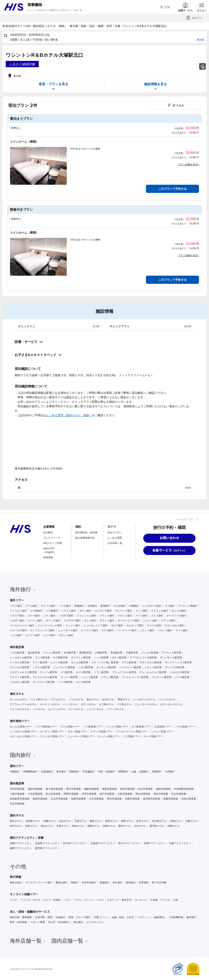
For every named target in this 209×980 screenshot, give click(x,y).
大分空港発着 (96, 799)
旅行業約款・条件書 (86, 533)
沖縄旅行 (15, 772)
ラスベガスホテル (20, 709)
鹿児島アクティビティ (47, 848)
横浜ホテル (96, 821)
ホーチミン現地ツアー (52, 732)
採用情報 (48, 557)
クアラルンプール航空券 (143, 658)
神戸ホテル (16, 826)
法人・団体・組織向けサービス (30, 912)
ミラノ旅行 (49, 616)
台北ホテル (108, 699)
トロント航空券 (153, 667)
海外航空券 (17, 647)
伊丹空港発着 (89, 794)
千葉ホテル (80, 821)
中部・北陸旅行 (107, 772)
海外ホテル (17, 694)
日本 (176, 900)
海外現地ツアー (20, 721)
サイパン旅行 (48, 606)
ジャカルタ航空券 (20, 662)
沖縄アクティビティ (21, 843)
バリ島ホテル (124, 704)
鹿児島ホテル (157, 826)
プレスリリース (52, 538)
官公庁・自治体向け (59, 922)
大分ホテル (140, 826)
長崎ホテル (109, 826)
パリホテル (39, 709)
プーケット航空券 (171, 653)
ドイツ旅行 (142, 616)
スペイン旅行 (35, 621)
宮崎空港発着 (132, 799)
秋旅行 (75, 883)
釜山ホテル (93, 699)
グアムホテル (58, 699)
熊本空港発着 (114, 799)
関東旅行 (74, 772)
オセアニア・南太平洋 (119, 900)
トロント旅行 (147, 630)
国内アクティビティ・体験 (27, 838)
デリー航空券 (40, 662)
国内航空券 (17, 783)
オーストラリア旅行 (129, 621)
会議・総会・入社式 (123, 917)
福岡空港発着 (40, 799)
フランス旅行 (107, 616)
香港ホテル (124, 699)
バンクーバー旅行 (127, 630)
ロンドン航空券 (49, 672)
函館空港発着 (91, 789)
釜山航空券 (34, 653)
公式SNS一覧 (115, 543)
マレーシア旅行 (124, 611)
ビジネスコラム (95, 922)
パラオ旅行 (65, 606)
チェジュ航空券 (52, 653)
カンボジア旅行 (103, 611)
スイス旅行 (157, 616)
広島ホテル (62, 826)
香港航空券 (85, 653)
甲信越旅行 (89, 772)
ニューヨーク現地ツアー (81, 736)
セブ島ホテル (106, 704)
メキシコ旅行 (165, 630)
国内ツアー (17, 766)
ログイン (197, 18)
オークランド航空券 (44, 682)
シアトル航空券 (41, 667)
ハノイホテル (70, 704)
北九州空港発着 (59, 799)
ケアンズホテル (116, 709)
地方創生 (78, 922)
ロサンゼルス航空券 (151, 662)
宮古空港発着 (17, 804)
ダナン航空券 (119, 658)
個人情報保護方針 (85, 538)
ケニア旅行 (49, 635)
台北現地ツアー (163, 727)
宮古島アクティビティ (75, 843)
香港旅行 (105, 606)
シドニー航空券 (89, 677)
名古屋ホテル (159, 821)
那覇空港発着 (171, 799)
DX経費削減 (176, 917)
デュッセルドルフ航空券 (153, 672)
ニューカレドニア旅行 (96, 625)
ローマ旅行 (34, 616)
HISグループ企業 (52, 543)
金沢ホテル (142, 821)
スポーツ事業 (38, 922)
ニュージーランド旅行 (50, 625)
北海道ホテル (33, 821)
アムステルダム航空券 (45, 677)
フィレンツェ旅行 (87, 616)
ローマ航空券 (83, 672)
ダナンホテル (88, 704)
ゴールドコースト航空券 (135, 677)
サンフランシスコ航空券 (178, 662)
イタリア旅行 (17, 616)
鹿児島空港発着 (151, 799)
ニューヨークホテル (146, 704)
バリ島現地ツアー (93, 727)
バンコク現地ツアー (117, 727)
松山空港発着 (179, 794)
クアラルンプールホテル (23, 704)
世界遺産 (144, 883)
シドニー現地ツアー (162, 732)
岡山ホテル (47, 826)
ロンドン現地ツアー (109, 736)
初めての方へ (115, 533)
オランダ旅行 (53, 621)
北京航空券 (116, 653)
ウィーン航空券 (69, 677)
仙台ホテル (65, 821)
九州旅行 (170, 772)
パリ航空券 (67, 672)
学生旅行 (118, 883)
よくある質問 (115, 538)
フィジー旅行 (73, 625)
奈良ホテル (31, 826)
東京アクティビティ (129, 843)
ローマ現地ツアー (153, 736)
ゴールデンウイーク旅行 (39, 883)
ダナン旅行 (85, 611)
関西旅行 (123, 772)
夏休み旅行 (62, 883)
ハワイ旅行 (16, 606)
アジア (13, 900)
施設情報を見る (156, 87)
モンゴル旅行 (179, 611)
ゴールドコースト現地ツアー (132, 732)
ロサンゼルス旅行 (175, 625)
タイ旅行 (170, 606)
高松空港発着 (161, 794)
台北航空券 (70, 653)
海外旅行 (23, 589)
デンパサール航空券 (171, 658)
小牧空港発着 (17, 794)
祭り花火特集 (159, 883)
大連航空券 (132, 653)
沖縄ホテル (173, 826)
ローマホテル (76, 709)
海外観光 (131, 883)
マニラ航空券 (42, 658)
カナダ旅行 (107, 630)
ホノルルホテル (18, 699)
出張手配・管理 (44, 917)
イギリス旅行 (125, 616)
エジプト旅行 (33, 635)
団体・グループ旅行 (80, 917)
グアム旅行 (31, 606)
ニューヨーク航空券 (64, 667)
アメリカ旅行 (154, 625)
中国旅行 (134, 606)
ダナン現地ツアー (78, 732)
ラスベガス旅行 (18, 630)
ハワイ (67, 900)
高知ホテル (78, 826)
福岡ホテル (93, 826)
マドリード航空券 (20, 677)
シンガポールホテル (144, 699)
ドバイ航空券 (65, 682)
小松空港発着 (35, 794)
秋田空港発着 (127, 789)
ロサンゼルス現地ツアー (23, 736)
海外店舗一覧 (28, 941)
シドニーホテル (95, 709)
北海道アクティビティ (103, 843)
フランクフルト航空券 (124, 672)
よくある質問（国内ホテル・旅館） (69, 415)
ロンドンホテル (57, 709)
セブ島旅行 (36, 611)
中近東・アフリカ (160, 900)
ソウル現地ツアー (185, 727)
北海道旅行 (47, 772)
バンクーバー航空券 (130, 667)
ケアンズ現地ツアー (102, 732)
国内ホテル (17, 816)
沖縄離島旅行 (30, 772)
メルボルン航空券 (20, 682)
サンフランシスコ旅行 (42, 630)
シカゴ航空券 (86, 667)
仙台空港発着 (145, 789)
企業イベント (101, 917)
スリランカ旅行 (160, 611)
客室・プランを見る (53, 87)
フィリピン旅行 (18, 611)
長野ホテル (127, 821)
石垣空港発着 (189, 799)
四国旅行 (157, 772)
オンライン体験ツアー (24, 894)
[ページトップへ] (197, 519)
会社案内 (48, 533)
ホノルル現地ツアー (21, 727)
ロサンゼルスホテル (171, 704)
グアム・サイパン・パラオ (89, 900)
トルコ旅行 (16, 635)
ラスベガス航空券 (20, 667)
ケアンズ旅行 (168, 621)
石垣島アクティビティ (47, 843)
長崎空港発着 (78, 799)
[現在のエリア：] (37, 5)
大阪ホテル (191, 821)
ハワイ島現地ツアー (46, 727)
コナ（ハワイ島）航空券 (105, 662)
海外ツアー (17, 600)
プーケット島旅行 (188, 606)
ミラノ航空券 (101, 672)
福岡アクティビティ (21, 848)
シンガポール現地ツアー (23, 732)
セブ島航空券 (60, 658)
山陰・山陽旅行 (140, 772)
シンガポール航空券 (21, 658)
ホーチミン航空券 (81, 658)
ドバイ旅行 (182, 630)
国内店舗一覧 (70, 941)
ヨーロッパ (141, 900)
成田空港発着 (35, 789)
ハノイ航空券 (101, 658)
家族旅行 (104, 883)
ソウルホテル (76, 699)
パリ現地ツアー (132, 736)
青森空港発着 (109, 789)
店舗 (165, 7)
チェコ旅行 (90, 621)
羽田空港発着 (17, 789)
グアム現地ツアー (70, 727)
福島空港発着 (163, 789)
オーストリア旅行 (176, 616)
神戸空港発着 (107, 794)
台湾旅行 (92, 606)
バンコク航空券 (150, 653)
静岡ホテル (111, 821)
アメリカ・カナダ (30, 900)
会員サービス (185, 7)
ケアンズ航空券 (110, 677)
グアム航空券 (129, 662)
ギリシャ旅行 (107, 621)
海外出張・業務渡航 (21, 917)
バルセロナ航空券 (180, 672)
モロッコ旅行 (66, 635)
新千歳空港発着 (54, 789)
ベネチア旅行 (66, 616)
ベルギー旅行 (17, 621)
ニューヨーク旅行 (68, 630)
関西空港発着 (71, 794)
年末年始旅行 (89, 883)
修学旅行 (191, 917)
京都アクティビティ (155, 843)
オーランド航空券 (106, 667)
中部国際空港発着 (184, 789)
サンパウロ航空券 (175, 667)
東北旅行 (61, 772)
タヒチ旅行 (117, 625)
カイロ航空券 (83, 682)
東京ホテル (16, 821)
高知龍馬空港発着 (20, 799)
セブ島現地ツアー (141, 727)
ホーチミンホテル (50, 704)
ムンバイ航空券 (59, 662)
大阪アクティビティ (180, 843)
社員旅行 (60, 917)
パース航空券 (182, 677)
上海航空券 (101, 653)
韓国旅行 (79, 606)
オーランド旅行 (89, 630)
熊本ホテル (125, 826)
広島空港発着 (125, 794)
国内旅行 (23, 755)
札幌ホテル (49, 821)
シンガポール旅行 (152, 606)
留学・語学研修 (18, 922)
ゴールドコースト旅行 (22, 625)
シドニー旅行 (150, 621)
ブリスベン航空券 (162, 677)
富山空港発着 (53, 794)
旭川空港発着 (73, 789)
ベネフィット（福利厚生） (152, 917)
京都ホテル (176, 821)
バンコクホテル (167, 699)
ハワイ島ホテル (39, 699)
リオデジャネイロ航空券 (23, 672)
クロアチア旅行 (72, 621)
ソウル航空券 (17, 653)
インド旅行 (142, 611)
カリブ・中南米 (52, 900)
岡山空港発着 (143, 794)
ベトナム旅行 (69, 611)
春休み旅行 (16, 883)
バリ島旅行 (52, 611)
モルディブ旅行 (135, 625)
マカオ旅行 (120, 606)
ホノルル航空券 (80, 662)
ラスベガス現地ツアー (52, 736)
